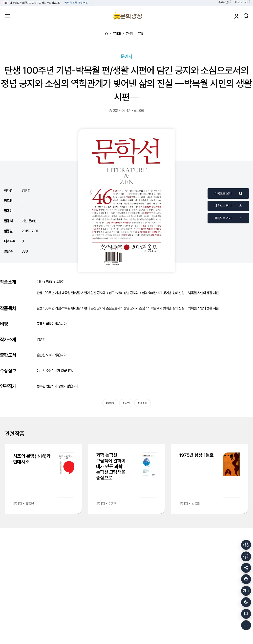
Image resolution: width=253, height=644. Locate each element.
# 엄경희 (142, 403)
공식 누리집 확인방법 (77, 3)
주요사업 (223, 2)
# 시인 (126, 403)
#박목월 (110, 403)
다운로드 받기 (228, 206)
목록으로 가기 (228, 218)
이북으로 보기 (228, 193)
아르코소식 (241, 2)
